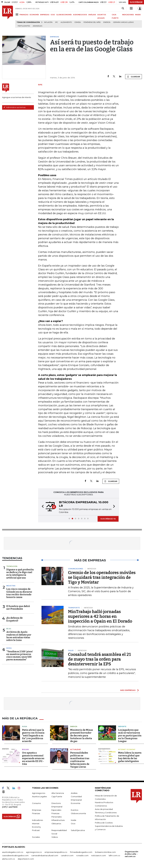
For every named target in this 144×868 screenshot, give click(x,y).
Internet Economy (127, 749)
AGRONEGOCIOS (80, 15)
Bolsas (25, 749)
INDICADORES (128, 15)
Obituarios (56, 824)
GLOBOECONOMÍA (64, 15)
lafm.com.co (114, 855)
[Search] (123, 8)
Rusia (25, 727)
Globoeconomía (78, 813)
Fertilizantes (24, 26)
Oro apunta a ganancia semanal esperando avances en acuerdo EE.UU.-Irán (33, 758)
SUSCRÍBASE (136, 2)
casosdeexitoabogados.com (15, 855)
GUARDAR (134, 77)
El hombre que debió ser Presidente (18, 608)
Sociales (36, 837)
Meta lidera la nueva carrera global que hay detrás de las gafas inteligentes (130, 757)
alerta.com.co (9, 859)
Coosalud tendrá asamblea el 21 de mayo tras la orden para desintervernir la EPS (99, 659)
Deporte (122, 727)
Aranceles (37, 26)
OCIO (53, 15)
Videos (55, 837)
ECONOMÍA (34, 15)
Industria (11, 586)
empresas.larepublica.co (56, 852)
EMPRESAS (45, 15)
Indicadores (37, 820)
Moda (9, 648)
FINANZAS (24, 15)
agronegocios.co (34, 852)
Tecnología (12, 566)
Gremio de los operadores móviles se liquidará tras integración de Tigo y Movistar (102, 577)
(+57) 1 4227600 (10, 807)
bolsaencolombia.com (105, 852)
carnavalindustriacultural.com (45, 855)
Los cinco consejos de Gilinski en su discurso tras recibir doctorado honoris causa (19, 593)
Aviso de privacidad (104, 809)
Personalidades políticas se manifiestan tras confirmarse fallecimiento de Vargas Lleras (80, 760)
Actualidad (76, 749)
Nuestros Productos (104, 802)
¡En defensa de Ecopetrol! (14, 619)
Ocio (73, 824)
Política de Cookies (104, 823)
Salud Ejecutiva (78, 830)
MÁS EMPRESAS (128, 690)
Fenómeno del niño (92, 22)
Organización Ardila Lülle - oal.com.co (131, 854)
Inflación (48, 22)
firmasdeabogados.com (81, 852)
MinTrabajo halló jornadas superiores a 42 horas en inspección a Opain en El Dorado (100, 616)
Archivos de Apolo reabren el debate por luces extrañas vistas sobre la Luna (19, 636)
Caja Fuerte (57, 796)
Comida (78, 22)
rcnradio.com (82, 855)
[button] (42, 507)
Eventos (75, 810)
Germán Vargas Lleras (123, 22)
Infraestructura (58, 820)
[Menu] (17, 14)
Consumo (36, 803)
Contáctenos (101, 806)
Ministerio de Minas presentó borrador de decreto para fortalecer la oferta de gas (82, 736)
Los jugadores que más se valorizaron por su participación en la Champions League (130, 736)
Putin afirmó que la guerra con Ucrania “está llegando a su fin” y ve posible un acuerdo (33, 736)
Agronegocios (39, 793)
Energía (107, 22)
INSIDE (138, 15)
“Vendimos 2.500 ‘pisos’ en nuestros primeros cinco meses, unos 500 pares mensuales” (20, 656)
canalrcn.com (67, 855)
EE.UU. (9, 629)
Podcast (36, 830)
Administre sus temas (14, 107)
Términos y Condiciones (106, 813)
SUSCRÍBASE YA (108, 519)
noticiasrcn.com (99, 855)
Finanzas (36, 813)
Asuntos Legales (39, 796)
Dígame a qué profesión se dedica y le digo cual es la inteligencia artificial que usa (20, 574)
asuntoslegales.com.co (13, 852)
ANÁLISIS (92, 15)
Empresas (37, 810)
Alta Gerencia (58, 793)
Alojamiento (66, 22)
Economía (76, 803)
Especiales (56, 810)
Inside (74, 820)
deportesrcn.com (26, 859)
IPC (57, 22)
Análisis (74, 793)
